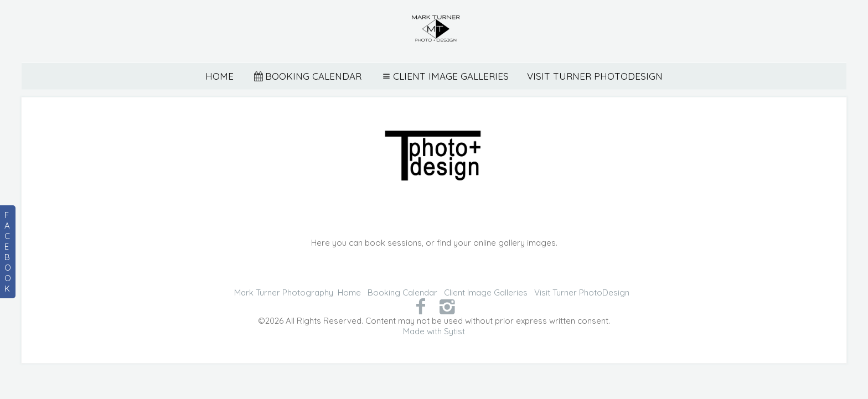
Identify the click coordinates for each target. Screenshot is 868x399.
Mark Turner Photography (284, 292)
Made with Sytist (434, 331)
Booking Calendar (307, 76)
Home (219, 76)
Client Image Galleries (444, 76)
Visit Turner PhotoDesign (595, 76)
